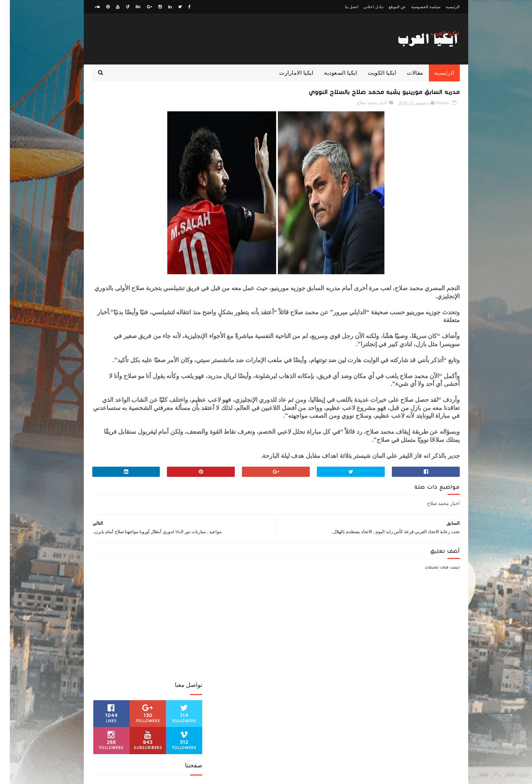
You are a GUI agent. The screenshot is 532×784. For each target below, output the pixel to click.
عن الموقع (388, 7)
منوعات (127, 564)
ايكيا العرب (435, 37)
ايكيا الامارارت (286, 73)
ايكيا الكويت (372, 73)
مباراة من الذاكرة (175, 564)
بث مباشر (129, 541)
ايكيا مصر (153, 541)
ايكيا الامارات (135, 529)
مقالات (405, 73)
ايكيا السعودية (331, 73)
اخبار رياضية (163, 505)
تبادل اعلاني (364, 7)
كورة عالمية (179, 553)
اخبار (185, 505)
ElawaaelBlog (395, 776)
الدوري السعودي (138, 517)
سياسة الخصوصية (416, 7)
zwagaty (431, 776)
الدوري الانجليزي (175, 517)
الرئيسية (443, 7)
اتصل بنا (342, 7)
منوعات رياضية (100, 564)
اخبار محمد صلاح (362, 105)
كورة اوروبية (103, 541)
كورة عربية (153, 553)
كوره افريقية (125, 553)
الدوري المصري (102, 517)
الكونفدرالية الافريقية (171, 529)
